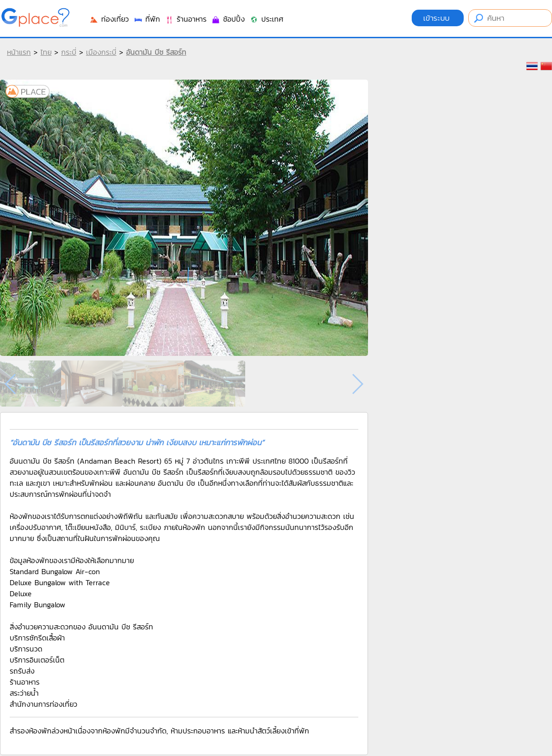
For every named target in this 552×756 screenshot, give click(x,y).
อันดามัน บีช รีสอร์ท (156, 52)
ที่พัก (147, 19)
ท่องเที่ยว (109, 19)
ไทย (46, 52)
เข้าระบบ (438, 18)
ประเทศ (266, 19)
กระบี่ (69, 52)
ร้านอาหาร (186, 19)
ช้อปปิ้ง (228, 19)
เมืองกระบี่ (101, 52)
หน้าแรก (19, 52)
